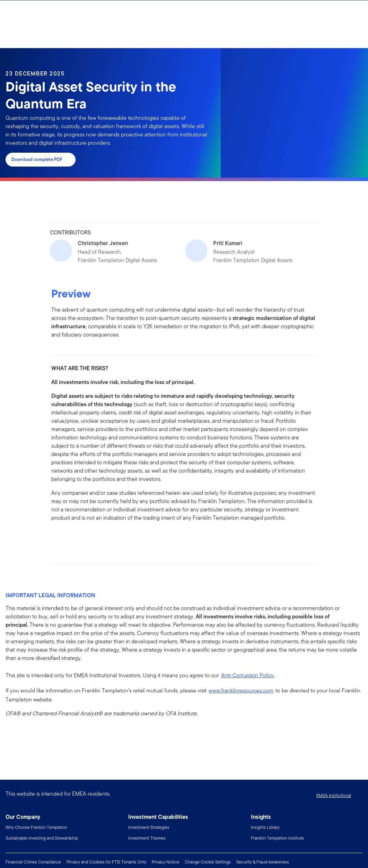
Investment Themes (147, 838)
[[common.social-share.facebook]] (57, 537)
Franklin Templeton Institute (277, 838)
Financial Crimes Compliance (33, 862)
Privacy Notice (165, 862)
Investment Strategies (149, 827)
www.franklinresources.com (241, 691)
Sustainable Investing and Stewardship (42, 838)
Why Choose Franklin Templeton (36, 827)
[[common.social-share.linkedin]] (68, 537)
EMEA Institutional (334, 795)
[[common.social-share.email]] (90, 537)
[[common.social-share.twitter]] (79, 537)
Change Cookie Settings (208, 862)
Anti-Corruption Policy (247, 675)
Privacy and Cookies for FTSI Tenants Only (106, 862)
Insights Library (265, 827)
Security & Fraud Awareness (263, 862)
